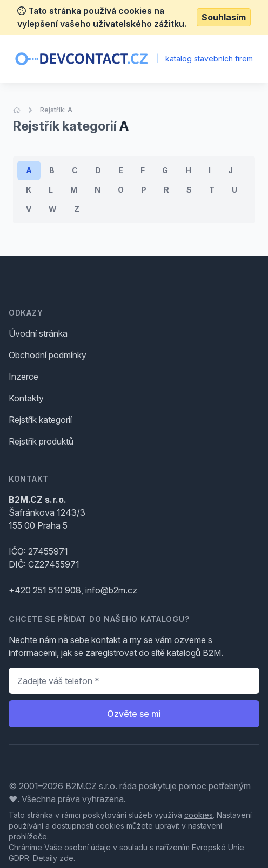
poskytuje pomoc (173, 786)
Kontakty (26, 398)
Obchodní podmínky (48, 355)
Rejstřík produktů (41, 441)
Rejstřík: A (56, 110)
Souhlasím (224, 17)
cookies (199, 815)
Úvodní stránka (38, 333)
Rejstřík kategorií (40, 420)
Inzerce (24, 377)
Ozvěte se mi (134, 714)
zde (66, 858)
